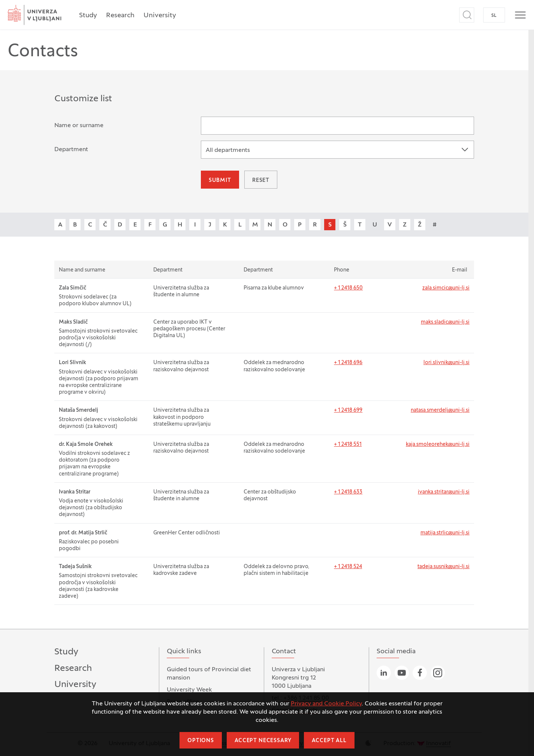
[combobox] (337, 150)
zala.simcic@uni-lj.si (446, 288)
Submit (220, 181)
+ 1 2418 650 (348, 288)
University (160, 16)
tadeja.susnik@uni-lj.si (444, 567)
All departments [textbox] (228, 150)
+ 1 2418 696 (348, 363)
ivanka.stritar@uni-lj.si (444, 492)
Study (88, 16)
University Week (189, 690)
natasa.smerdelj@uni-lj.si (440, 410)
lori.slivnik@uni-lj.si (446, 363)
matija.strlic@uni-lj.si (445, 533)
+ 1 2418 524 (348, 567)
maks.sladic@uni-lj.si (445, 322)
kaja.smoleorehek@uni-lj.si (438, 445)
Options (201, 741)
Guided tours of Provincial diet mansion (209, 674)
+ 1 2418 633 (348, 492)
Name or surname (79, 126)
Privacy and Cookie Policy (326, 704)
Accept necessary (263, 741)
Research (120, 16)
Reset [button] (261, 181)
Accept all (329, 741)
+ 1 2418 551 (348, 445)
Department (71, 150)
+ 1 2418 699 (348, 410)
